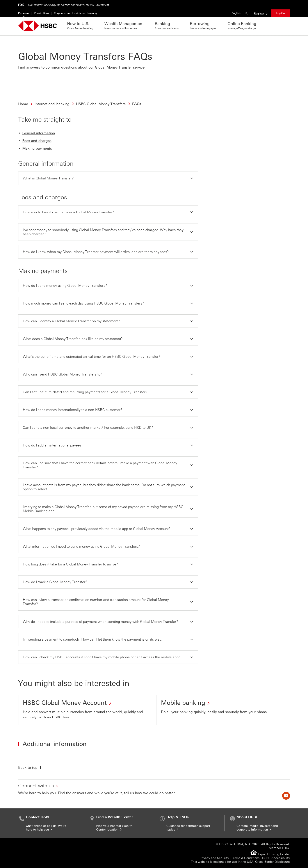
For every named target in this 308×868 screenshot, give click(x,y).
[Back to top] (30, 767)
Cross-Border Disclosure (272, 862)
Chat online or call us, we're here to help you (46, 828)
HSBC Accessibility (276, 858)
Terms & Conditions (245, 858)
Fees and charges (37, 141)
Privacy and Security (214, 858)
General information (39, 133)
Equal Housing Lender (274, 854)
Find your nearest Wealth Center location (114, 828)
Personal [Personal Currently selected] (24, 13)
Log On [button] (280, 13)
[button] (108, 178)
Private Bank (42, 13)
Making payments (37, 148)
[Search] (247, 13)
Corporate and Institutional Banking (75, 13)
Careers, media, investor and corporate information (257, 828)
